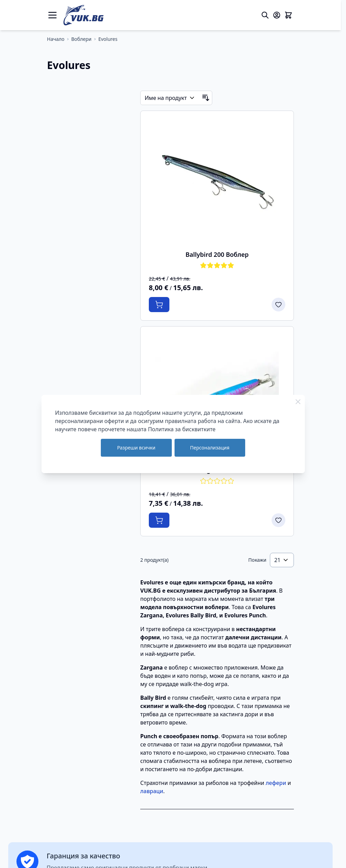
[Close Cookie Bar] (298, 402)
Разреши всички (136, 448)
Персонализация (210, 448)
